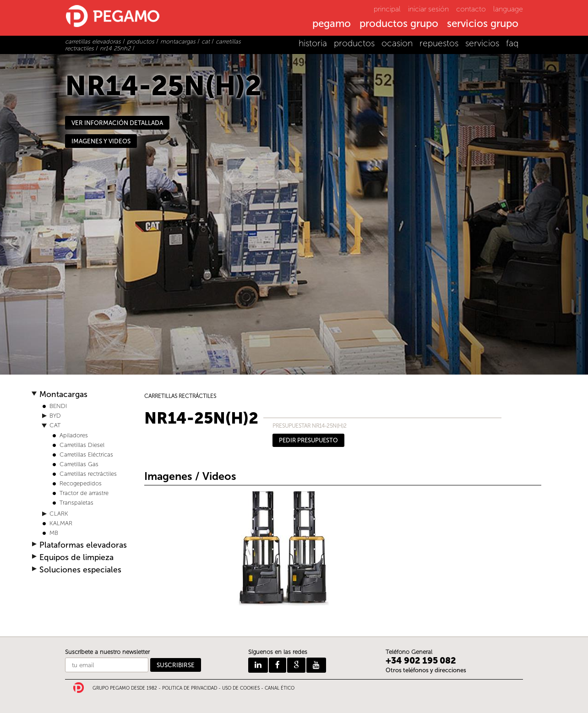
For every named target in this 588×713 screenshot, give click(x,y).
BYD (55, 416)
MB (54, 533)
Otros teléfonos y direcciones (426, 670)
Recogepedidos (81, 483)
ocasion (397, 43)
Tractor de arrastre (84, 493)
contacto (471, 9)
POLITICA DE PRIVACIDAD (190, 688)
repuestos (439, 43)
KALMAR (61, 523)
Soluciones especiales (80, 570)
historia (313, 43)
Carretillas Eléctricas (86, 454)
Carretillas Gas (79, 464)
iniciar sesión (428, 9)
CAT (55, 425)
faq (512, 43)
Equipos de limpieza (76, 558)
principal (387, 9)
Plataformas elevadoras (83, 545)
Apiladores (74, 435)
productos (354, 43)
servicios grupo (483, 24)
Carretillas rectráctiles (88, 474)
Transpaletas (76, 503)
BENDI (58, 406)
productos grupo (399, 24)
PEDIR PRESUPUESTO (308, 440)
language (508, 9)
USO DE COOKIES (241, 688)
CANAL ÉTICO (280, 688)
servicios (482, 43)
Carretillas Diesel (82, 445)
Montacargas (63, 395)
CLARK (59, 514)
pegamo (332, 24)
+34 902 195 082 (421, 661)
